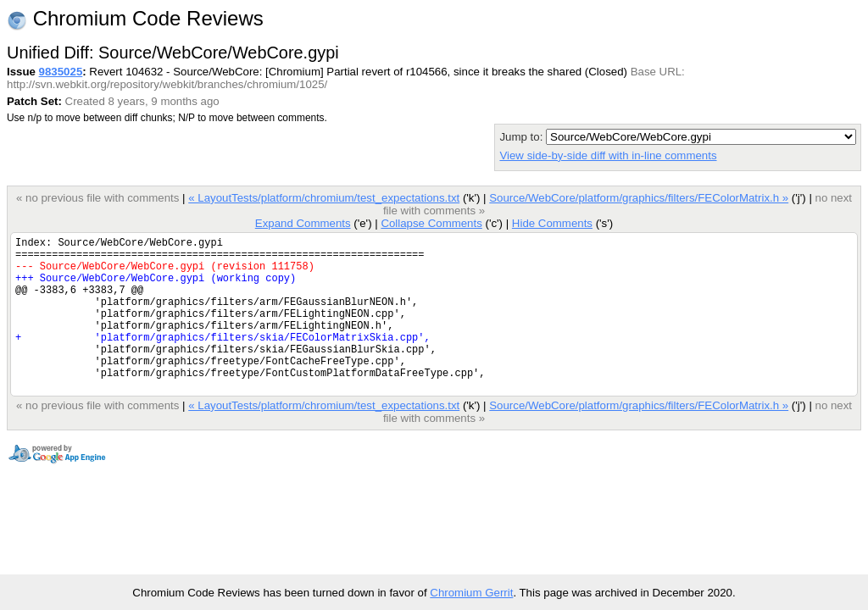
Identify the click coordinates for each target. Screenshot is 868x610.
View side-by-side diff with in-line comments (608, 155)
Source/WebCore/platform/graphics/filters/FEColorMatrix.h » (639, 198)
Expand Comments (303, 223)
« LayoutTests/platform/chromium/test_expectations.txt (324, 198)
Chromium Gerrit (471, 593)
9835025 (61, 72)
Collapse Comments (431, 223)
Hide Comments (552, 223)
